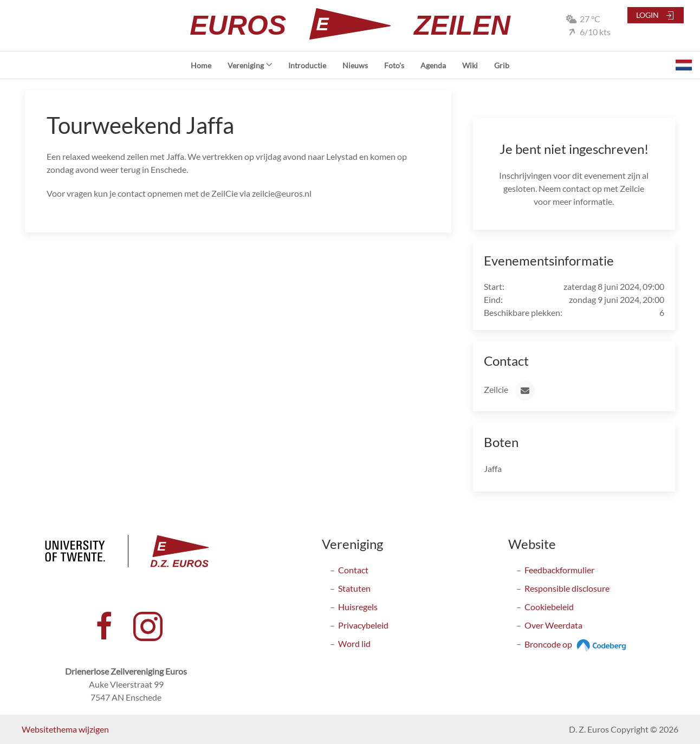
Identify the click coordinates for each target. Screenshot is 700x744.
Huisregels (358, 607)
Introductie (307, 65)
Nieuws (355, 65)
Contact (353, 570)
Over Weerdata (553, 625)
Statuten (354, 588)
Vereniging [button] (250, 65)
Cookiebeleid (549, 607)
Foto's (394, 65)
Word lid (354, 643)
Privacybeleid (363, 625)
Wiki (470, 65)
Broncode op (577, 644)
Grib (502, 65)
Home (201, 65)
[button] (684, 65)
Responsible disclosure (567, 588)
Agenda (433, 65)
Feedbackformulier (559, 570)
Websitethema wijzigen (65, 729)
